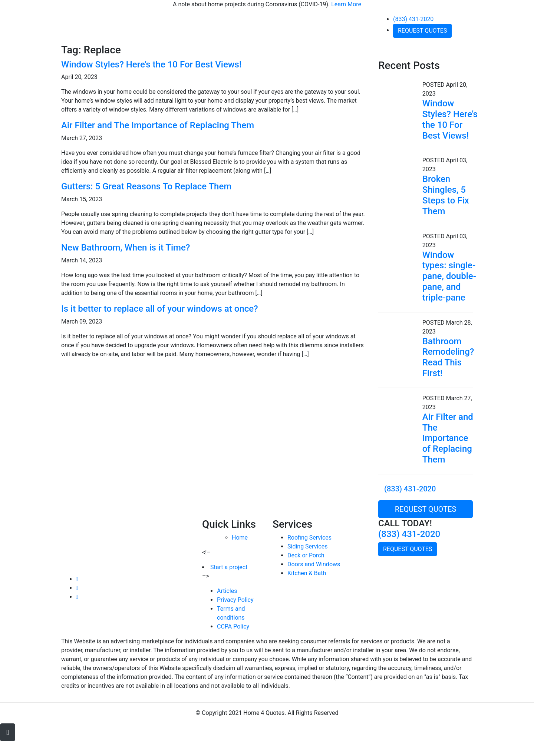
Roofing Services (309, 538)
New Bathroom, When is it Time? (126, 248)
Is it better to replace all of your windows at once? (160, 309)
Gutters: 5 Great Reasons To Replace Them (146, 186)
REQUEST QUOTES (422, 31)
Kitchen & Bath (307, 573)
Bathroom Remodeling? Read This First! (448, 357)
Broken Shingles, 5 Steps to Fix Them (446, 195)
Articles (227, 591)
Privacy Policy (235, 600)
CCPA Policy (233, 626)
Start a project (229, 567)
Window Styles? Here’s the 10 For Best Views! (151, 64)
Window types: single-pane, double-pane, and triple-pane (449, 276)
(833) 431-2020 (413, 19)
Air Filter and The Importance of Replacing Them (158, 125)
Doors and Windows (314, 564)
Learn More (346, 4)
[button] (8, 732)
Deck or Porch (306, 555)
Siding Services (307, 546)
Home (240, 538)
